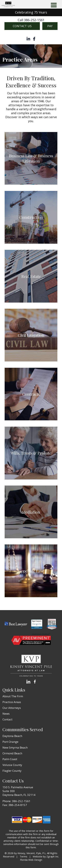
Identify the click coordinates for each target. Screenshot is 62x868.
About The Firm (13, 696)
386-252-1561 (21, 801)
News (6, 714)
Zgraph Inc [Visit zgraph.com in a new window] (52, 856)
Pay (50, 26)
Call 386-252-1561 (31, 20)
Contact (7, 719)
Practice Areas (12, 702)
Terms (23, 856)
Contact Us (22, 26)
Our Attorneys (12, 708)
